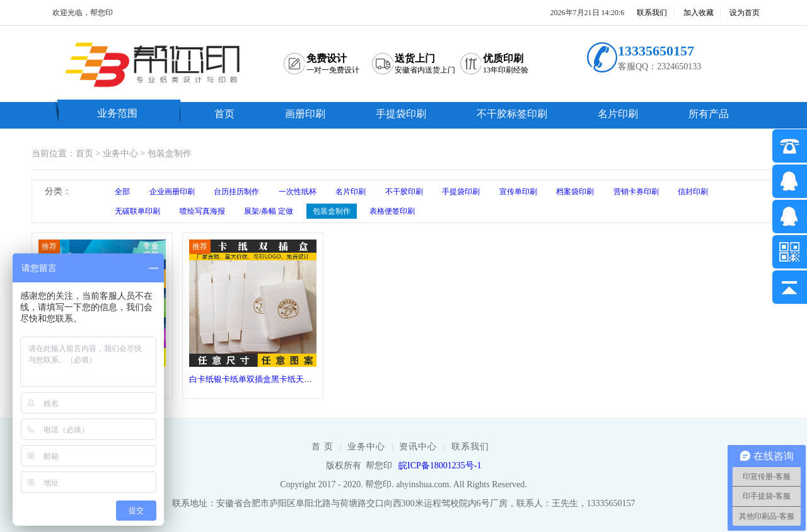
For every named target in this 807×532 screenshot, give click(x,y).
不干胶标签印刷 (512, 114)
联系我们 (652, 13)
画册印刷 (305, 114)
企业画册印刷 (172, 192)
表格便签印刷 (392, 211)
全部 (122, 192)
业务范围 (117, 113)
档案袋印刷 (575, 192)
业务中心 (120, 153)
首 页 (322, 447)
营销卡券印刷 (636, 192)
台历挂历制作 (236, 192)
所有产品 (709, 114)
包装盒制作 (170, 153)
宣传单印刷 (518, 192)
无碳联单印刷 (137, 211)
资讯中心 (418, 447)
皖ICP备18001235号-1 (440, 465)
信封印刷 (693, 192)
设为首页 (745, 13)
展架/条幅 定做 (269, 211)
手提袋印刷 (401, 114)
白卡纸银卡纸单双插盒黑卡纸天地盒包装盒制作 (275, 379)
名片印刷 (618, 114)
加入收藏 (699, 13)
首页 (224, 114)
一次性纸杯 (298, 192)
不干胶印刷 (404, 192)
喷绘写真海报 (202, 211)
